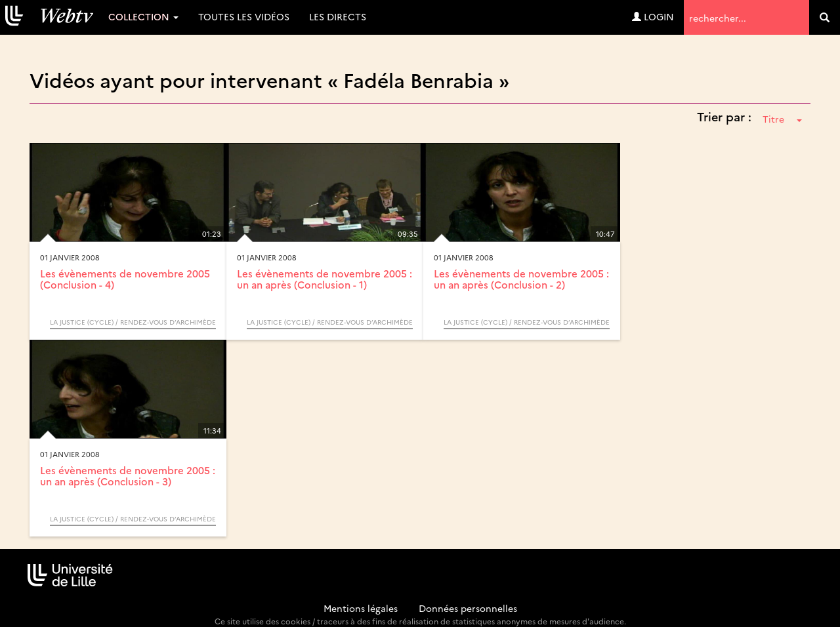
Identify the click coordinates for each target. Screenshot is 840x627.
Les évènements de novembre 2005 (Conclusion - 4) (125, 279)
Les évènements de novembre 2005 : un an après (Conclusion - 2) (521, 279)
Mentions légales (361, 608)
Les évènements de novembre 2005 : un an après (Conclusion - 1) (325, 279)
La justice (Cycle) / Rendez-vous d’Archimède (133, 322)
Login (653, 16)
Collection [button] (143, 16)
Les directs (338, 16)
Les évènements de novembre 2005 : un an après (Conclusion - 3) (128, 475)
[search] (825, 17)
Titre (782, 119)
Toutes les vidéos (244, 16)
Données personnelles (468, 608)
